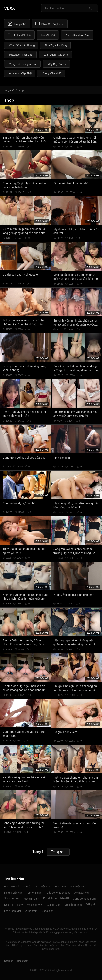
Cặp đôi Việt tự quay (58, 893)
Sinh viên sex (12, 898)
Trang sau (58, 852)
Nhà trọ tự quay (13, 905)
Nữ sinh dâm (31, 899)
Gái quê (90, 904)
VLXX (10, 8)
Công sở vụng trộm (84, 899)
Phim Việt (61, 887)
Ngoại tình (47, 911)
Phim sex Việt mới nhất (18, 887)
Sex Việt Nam (43, 887)
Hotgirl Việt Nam (14, 893)
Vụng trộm (31, 911)
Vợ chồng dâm (73, 905)
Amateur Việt (82, 893)
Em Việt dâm (35, 893)
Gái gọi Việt (54, 905)
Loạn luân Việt (13, 911)
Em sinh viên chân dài (56, 898)
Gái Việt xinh (78, 887)
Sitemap (9, 961)
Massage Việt (35, 905)
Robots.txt (22, 961)
